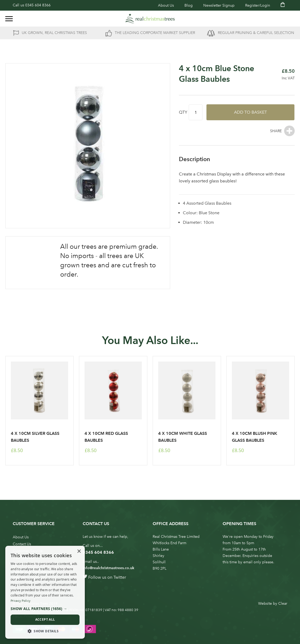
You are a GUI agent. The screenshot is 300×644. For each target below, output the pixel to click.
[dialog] (45, 592)
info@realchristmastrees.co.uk (109, 568)
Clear (283, 604)
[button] (45, 609)
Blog (189, 5)
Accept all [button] (45, 619)
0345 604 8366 (38, 5)
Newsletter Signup (219, 5)
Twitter (120, 577)
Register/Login (258, 5)
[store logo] (150, 19)
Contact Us (22, 544)
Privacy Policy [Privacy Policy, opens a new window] (21, 601)
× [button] (79, 551)
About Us (166, 5)
